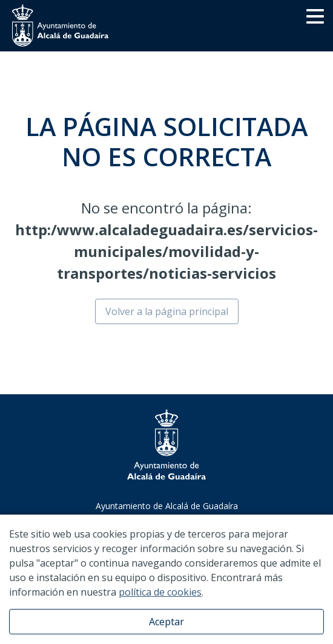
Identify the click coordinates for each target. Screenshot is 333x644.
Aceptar (166, 622)
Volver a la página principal (167, 311)
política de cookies (160, 592)
